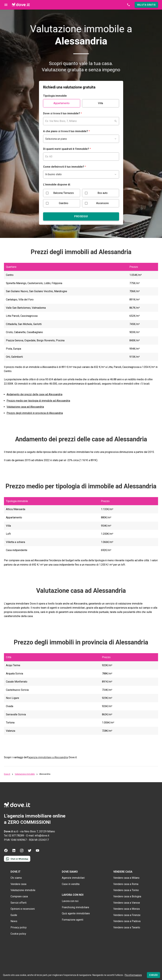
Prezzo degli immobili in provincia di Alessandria (35, 413)
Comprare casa (19, 896)
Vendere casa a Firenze (127, 915)
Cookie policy (18, 934)
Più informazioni (133, 975)
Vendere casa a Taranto (127, 927)
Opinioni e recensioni (23, 909)
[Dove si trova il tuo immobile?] (81, 121)
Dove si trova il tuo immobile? (62, 113)
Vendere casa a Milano (126, 878)
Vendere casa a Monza (126, 909)
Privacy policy (19, 927)
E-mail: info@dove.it (38, 836)
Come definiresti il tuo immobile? (65, 167)
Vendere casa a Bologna (127, 896)
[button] (146, 5)
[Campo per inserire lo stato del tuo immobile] (81, 174)
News (14, 921)
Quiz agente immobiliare (76, 913)
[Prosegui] (81, 216)
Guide (14, 915)
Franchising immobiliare (75, 907)
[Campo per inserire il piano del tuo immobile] (81, 139)
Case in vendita (71, 884)
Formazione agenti (73, 920)
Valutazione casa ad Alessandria (25, 407)
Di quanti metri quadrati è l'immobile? (67, 149)
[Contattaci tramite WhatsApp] (17, 861)
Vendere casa (18, 884)
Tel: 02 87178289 (14, 836)
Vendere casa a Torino (126, 890)
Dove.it (7, 774)
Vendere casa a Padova (127, 921)
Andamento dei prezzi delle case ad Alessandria (34, 394)
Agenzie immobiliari (73, 878)
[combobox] (81, 121)
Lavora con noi (70, 901)
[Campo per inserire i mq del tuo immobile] (81, 157)
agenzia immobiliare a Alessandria (48, 757)
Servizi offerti (19, 903)
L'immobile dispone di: (57, 185)
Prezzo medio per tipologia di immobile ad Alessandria (38, 401)
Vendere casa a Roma (126, 884)
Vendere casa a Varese (127, 903)
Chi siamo (16, 878)
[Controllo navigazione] (6, 5)
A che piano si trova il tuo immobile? (66, 131)
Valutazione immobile (25, 774)
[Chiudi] (153, 975)
